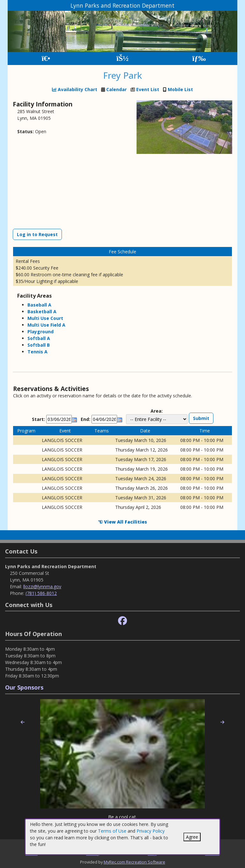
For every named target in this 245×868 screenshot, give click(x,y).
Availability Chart (75, 89)
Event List (148, 89)
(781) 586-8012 (41, 593)
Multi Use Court (45, 318)
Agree (192, 837)
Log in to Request (37, 234)
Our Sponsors (24, 687)
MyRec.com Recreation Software (134, 862)
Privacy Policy (151, 831)
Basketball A (42, 311)
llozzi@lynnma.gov (42, 586)
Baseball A (39, 305)
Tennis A (37, 352)
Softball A (39, 338)
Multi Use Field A (46, 325)
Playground (41, 332)
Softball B (39, 345)
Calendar (116, 89)
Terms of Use (112, 831)
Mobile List (180, 89)
